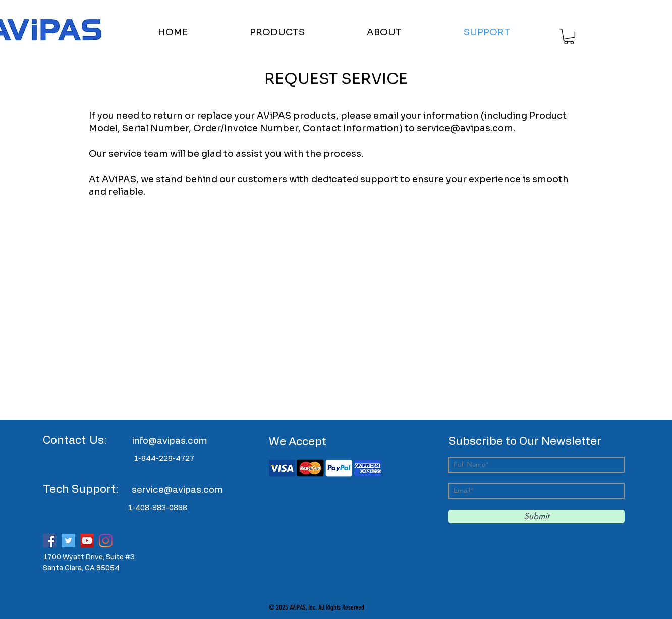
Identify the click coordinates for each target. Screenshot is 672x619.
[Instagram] (106, 541)
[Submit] (536, 516)
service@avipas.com (465, 128)
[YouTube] (87, 541)
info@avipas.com (170, 441)
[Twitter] (68, 541)
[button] (301, 32)
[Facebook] (50, 541)
